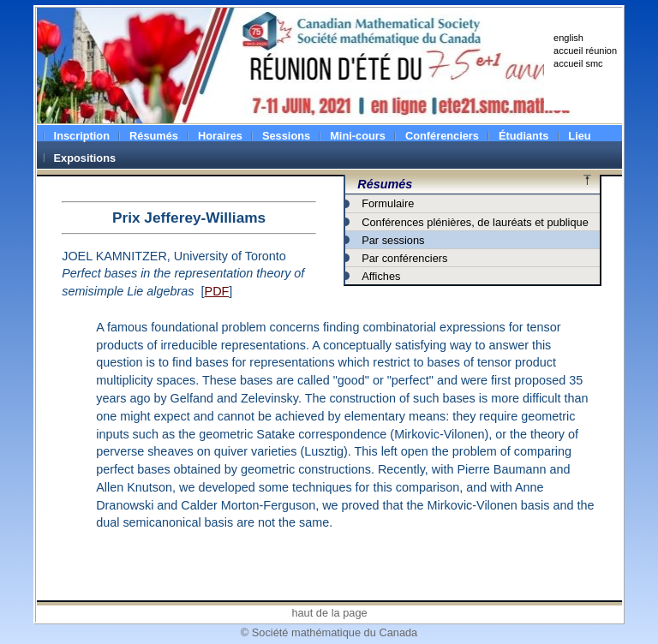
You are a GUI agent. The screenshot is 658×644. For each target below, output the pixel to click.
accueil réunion (585, 51)
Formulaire (388, 203)
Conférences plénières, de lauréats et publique (475, 222)
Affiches (381, 276)
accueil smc (578, 63)
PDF (217, 291)
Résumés (385, 184)
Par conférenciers (404, 258)
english (568, 38)
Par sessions (393, 240)
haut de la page (329, 613)
